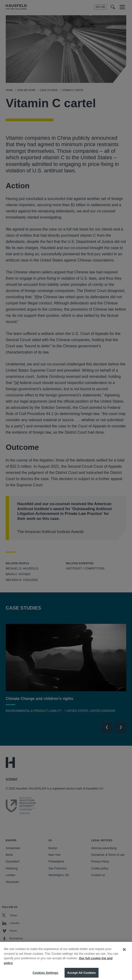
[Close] (124, 953)
